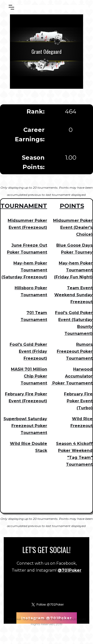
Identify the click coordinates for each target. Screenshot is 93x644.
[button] (11, 7)
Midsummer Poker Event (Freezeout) (27, 224)
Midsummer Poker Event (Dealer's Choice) (73, 227)
